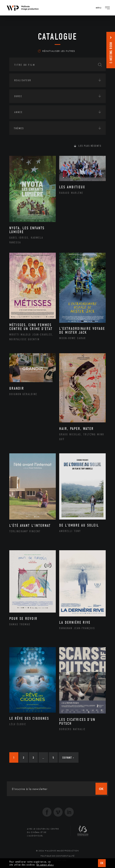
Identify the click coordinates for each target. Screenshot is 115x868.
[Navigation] (107, 8)
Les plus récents (90, 146)
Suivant (68, 758)
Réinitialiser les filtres (56, 51)
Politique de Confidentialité (57, 856)
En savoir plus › (45, 865)
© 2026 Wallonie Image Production (57, 851)
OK (102, 863)
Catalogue (57, 37)
